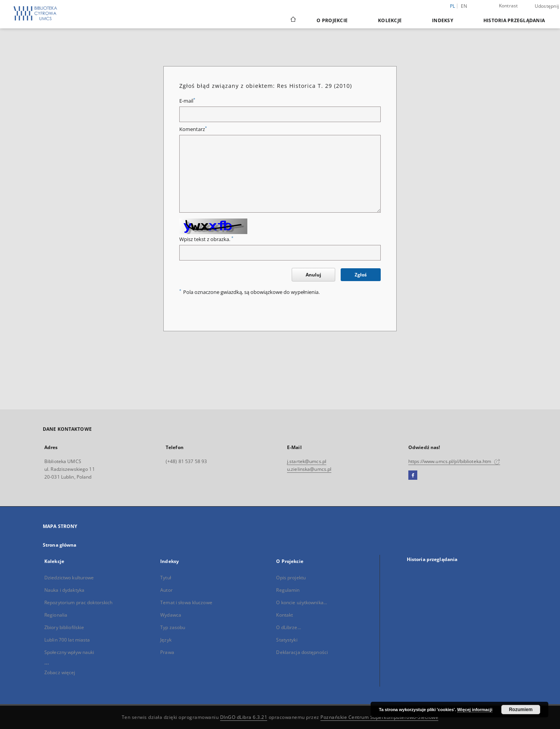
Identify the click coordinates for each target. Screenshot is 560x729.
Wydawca (171, 615)
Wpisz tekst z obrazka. (206, 239)
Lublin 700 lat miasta (67, 640)
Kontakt (284, 615)
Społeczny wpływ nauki (69, 652)
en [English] (464, 6)
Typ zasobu (173, 627)
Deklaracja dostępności (302, 652)
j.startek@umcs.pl (307, 461)
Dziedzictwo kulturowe (69, 578)
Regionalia (56, 615)
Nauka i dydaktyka (64, 590)
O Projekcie (332, 20)
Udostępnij (547, 6)
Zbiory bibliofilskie (64, 627)
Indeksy (443, 20)
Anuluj (313, 275)
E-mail (187, 101)
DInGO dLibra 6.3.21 (244, 717)
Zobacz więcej (60, 672)
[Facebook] (413, 476)
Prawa (167, 652)
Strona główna (60, 545)
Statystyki (287, 640)
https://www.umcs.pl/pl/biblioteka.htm (454, 461)
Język (166, 640)
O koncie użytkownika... (302, 602)
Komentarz (193, 129)
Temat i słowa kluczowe (186, 602)
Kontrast (508, 6)
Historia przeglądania (514, 20)
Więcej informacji (475, 710)
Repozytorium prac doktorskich (78, 602)
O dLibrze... (288, 627)
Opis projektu (291, 578)
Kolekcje (390, 20)
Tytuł (166, 578)
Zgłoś (361, 275)
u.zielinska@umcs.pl (309, 469)
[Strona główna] (293, 20)
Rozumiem (521, 710)
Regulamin (288, 590)
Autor (166, 590)
